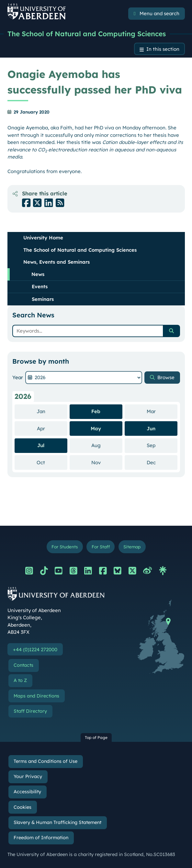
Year (18, 377)
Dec (162, 462)
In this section (163, 49)
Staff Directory (30, 711)
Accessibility (27, 792)
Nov (107, 462)
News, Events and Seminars (56, 262)
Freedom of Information (41, 838)
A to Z (20, 680)
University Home (43, 238)
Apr (52, 428)
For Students (65, 547)
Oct (52, 462)
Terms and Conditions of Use (45, 761)
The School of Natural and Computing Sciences (87, 34)
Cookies (23, 807)
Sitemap (132, 547)
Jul (41, 445)
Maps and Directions (36, 696)
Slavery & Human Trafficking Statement (57, 822)
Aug (107, 445)
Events (40, 286)
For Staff (101, 547)
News (38, 274)
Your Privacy (28, 776)
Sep (162, 445)
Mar (162, 411)
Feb (96, 411)
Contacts (23, 665)
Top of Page (96, 737)
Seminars (43, 299)
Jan (52, 411)
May (96, 429)
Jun (151, 429)
